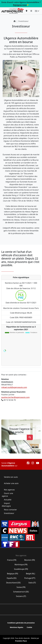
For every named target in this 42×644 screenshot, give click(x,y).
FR (37, 11)
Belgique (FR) (12, 574)
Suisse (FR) (21, 587)
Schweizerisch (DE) (21, 592)
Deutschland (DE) (13, 583)
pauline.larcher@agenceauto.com (16, 397)
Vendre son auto (11, 477)
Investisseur (9, 513)
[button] (31, 11)
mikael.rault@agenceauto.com (14, 387)
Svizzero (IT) (21, 596)
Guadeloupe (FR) (21, 569)
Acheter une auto (11, 483)
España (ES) (12, 578)
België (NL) (30, 574)
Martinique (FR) (21, 565)
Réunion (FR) (30, 560)
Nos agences (9, 490)
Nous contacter (10, 510)
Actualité (8, 500)
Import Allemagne (6, 505)
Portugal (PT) (30, 578)
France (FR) (12, 560)
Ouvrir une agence (7, 495)
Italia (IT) (32, 583)
